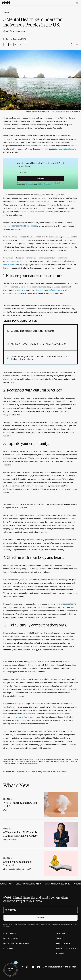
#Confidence (30, 772)
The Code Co (72, 967)
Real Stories (9, 933)
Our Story (61, 933)
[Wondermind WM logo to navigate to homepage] (17, 3)
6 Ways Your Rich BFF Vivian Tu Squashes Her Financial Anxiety (20, 834)
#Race (53, 772)
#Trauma (47, 772)
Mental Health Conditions (16, 943)
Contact (60, 938)
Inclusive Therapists (24, 717)
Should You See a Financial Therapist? (18, 863)
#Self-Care (21, 772)
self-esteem (54, 290)
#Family (39, 772)
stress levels (20, 290)
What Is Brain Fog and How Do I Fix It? (20, 804)
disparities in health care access (24, 226)
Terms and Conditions (44, 185)
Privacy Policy (30, 185)
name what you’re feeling (66, 604)
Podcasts (8, 948)
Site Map (60, 954)
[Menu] (77, 3)
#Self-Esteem (61, 772)
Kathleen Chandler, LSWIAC (16, 39)
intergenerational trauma (66, 149)
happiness (41, 290)
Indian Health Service (60, 714)
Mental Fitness (11, 938)
